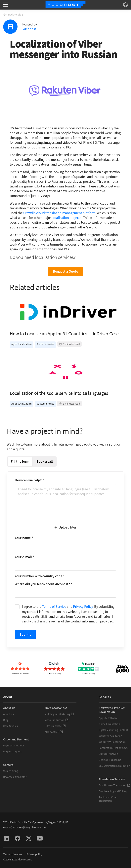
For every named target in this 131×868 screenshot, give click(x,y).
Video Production (57, 720)
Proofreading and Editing (113, 791)
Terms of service (12, 854)
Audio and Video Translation (108, 799)
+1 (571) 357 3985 (13, 827)
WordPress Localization (112, 742)
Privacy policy (34, 854)
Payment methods (14, 745)
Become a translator (15, 777)
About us (8, 714)
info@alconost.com (35, 827)
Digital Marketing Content (113, 730)
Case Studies (10, 726)
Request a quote (13, 751)
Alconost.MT (54, 732)
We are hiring (11, 771)
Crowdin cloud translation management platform (59, 213)
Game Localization (109, 724)
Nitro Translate (55, 726)
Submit (25, 634)
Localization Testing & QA (113, 748)
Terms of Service (54, 606)
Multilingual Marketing (59, 714)
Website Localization (110, 736)
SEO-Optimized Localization (114, 766)
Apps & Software (108, 718)
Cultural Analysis (108, 754)
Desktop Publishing (110, 760)
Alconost (30, 29)
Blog (6, 720)
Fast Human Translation (114, 785)
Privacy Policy (83, 606)
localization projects (67, 218)
